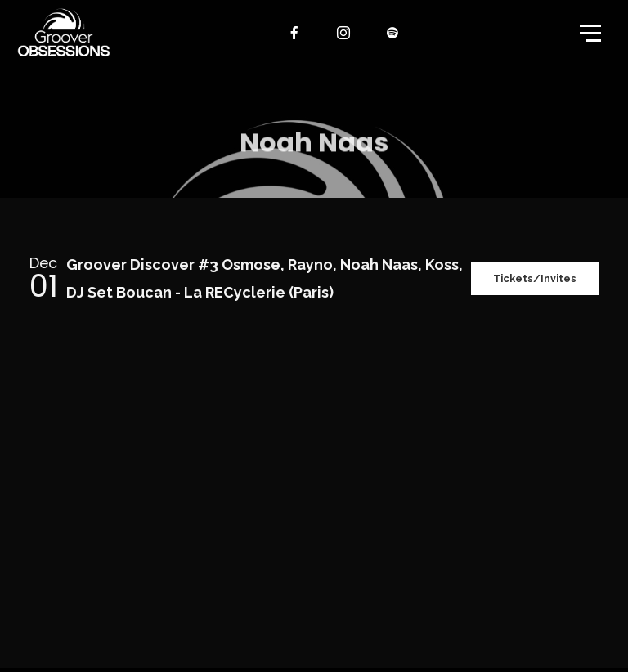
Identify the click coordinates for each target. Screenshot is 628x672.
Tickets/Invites (528, 278)
